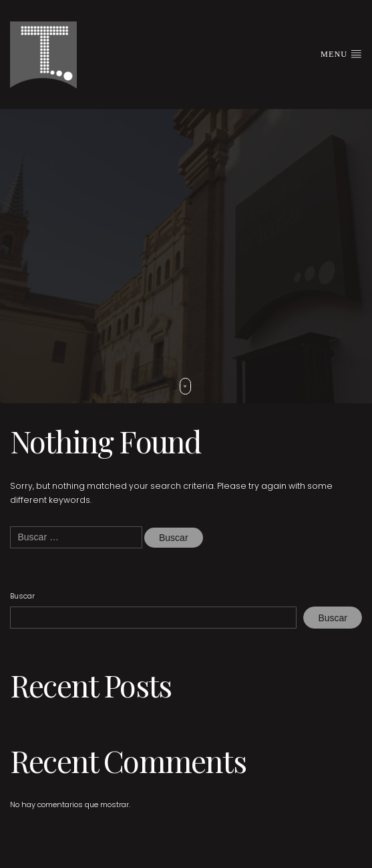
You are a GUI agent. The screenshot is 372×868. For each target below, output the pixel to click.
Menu (341, 53)
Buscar (22, 596)
